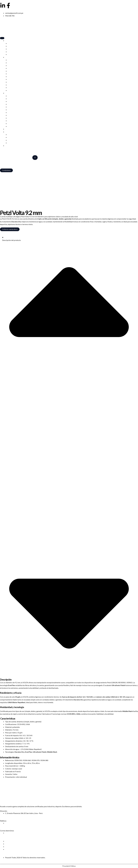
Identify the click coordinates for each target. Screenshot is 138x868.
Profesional (9, 93)
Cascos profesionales (16, 96)
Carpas (10, 43)
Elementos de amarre (16, 85)
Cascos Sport (13, 63)
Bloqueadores (13, 79)
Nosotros (9, 146)
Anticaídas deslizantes (16, 104)
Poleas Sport (12, 82)
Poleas (10, 115)
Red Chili (11, 137)
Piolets (10, 74)
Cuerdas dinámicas (15, 68)
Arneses (11, 60)
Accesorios (12, 54)
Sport (7, 57)
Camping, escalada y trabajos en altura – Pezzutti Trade (20, 176)
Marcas (8, 132)
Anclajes (11, 118)
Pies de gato (12, 88)
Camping (9, 41)
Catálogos (12, 143)
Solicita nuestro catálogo (9, 802)
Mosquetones (13, 71)
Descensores (13, 65)
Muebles (11, 52)
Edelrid (10, 134)
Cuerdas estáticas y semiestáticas (20, 121)
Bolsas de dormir (14, 46)
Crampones (12, 76)
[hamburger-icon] (2, 38)
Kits (9, 126)
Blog (7, 129)
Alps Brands (12, 140)
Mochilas (11, 49)
